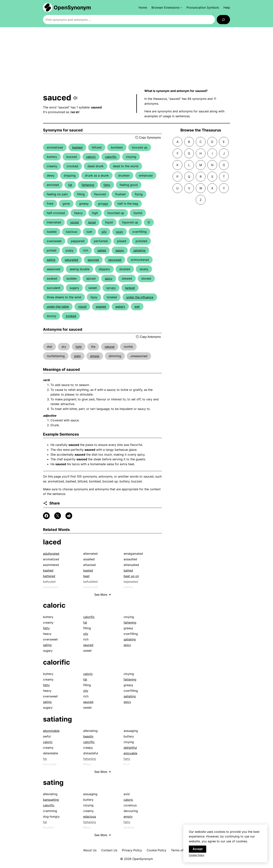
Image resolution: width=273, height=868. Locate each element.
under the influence (140, 297)
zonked (71, 316)
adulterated (51, 554)
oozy (119, 232)
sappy (120, 250)
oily (104, 232)
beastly (88, 736)
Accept (198, 852)
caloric (91, 157)
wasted (101, 307)
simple (95, 356)
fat (70, 185)
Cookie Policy (156, 850)
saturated (71, 260)
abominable (51, 731)
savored (93, 260)
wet (137, 307)
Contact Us (109, 850)
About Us (90, 850)
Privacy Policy (132, 850)
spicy (109, 278)
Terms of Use (180, 850)
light (79, 347)
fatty (107, 185)
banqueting (51, 800)
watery (120, 307)
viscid (82, 307)
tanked (130, 288)
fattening (88, 185)
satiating (139, 250)
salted (102, 250)
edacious (90, 817)
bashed (77, 147)
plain (77, 356)
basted (88, 570)
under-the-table (58, 307)
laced (92, 222)
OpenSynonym (72, 7)
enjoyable (130, 753)
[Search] (223, 20)
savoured (115, 260)
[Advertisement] (136, 58)
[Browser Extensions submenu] (167, 7)
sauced (88, 645)
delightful (130, 748)
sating (51, 260)
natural (110, 347)
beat (86, 576)
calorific (111, 157)
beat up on (131, 576)
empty (128, 817)
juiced (75, 222)
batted (128, 570)
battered (49, 576)
